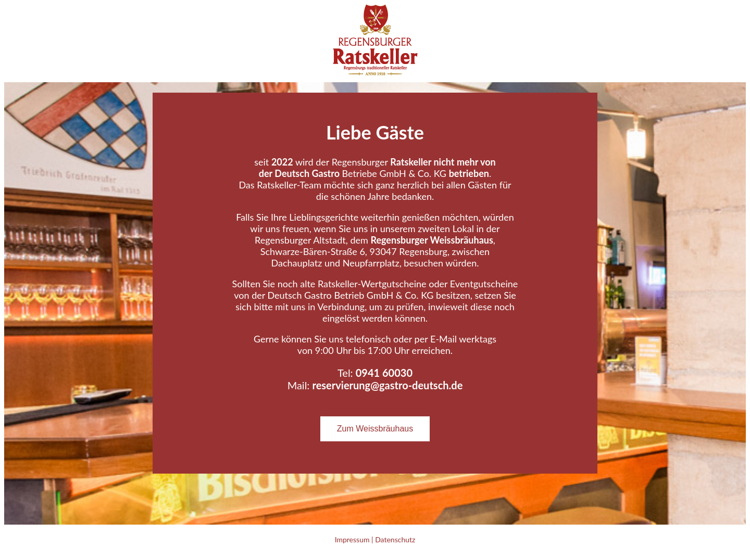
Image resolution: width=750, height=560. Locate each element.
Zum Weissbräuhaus (375, 429)
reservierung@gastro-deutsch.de (387, 385)
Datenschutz (395, 539)
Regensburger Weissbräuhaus (432, 240)
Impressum (352, 539)
